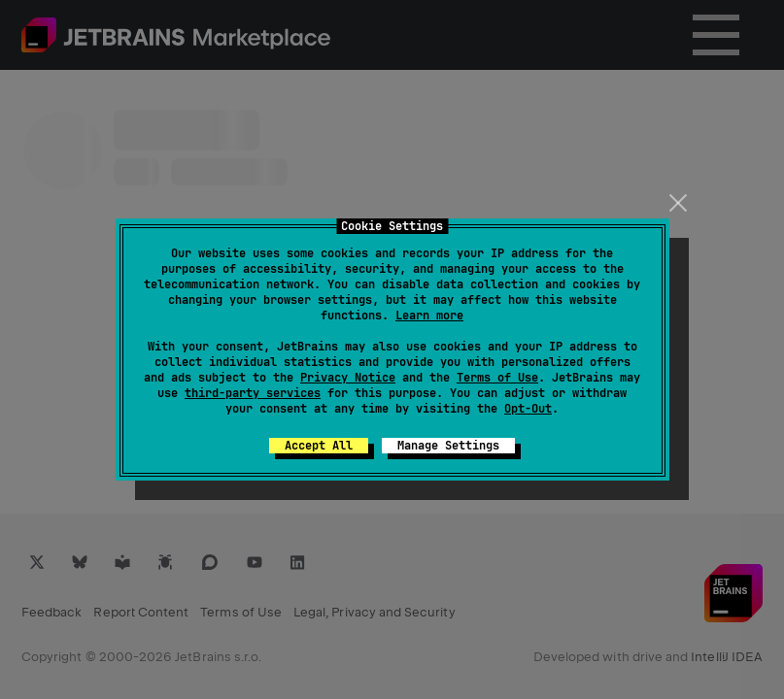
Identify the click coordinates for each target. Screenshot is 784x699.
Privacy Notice (348, 378)
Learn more (429, 316)
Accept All (319, 446)
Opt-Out (528, 409)
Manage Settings (448, 446)
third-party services (253, 393)
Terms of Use (497, 378)
